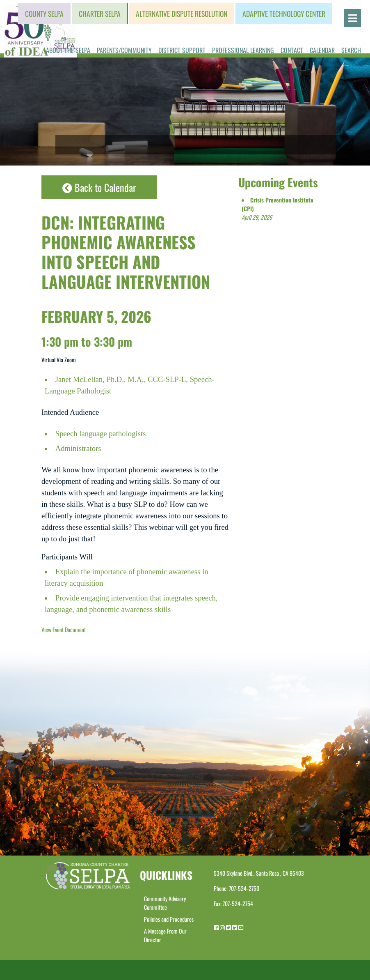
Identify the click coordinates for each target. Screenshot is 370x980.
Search (351, 50)
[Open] (353, 18)
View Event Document (64, 629)
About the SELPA (68, 50)
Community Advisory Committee (165, 903)
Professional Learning (243, 50)
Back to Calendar (99, 187)
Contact (292, 50)
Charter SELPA (100, 14)
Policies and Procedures (169, 919)
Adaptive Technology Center (284, 14)
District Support (182, 50)
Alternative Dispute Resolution (182, 14)
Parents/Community (124, 50)
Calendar (322, 50)
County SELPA (44, 14)
